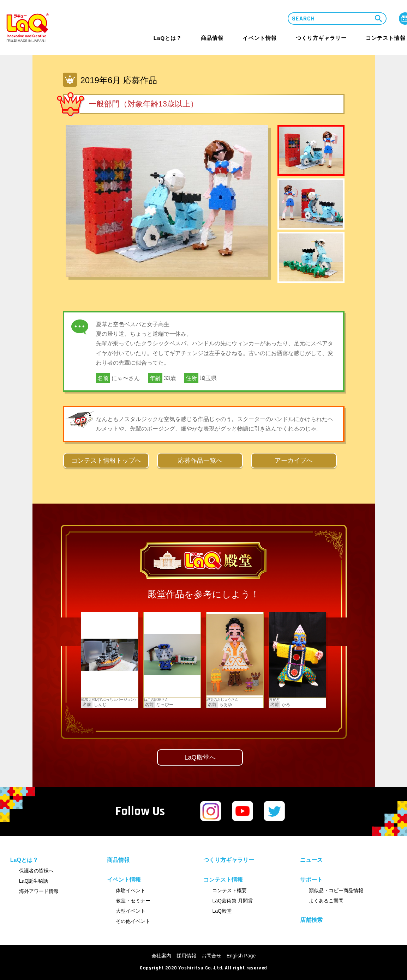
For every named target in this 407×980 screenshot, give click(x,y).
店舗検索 (311, 920)
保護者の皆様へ (36, 871)
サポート (311, 880)
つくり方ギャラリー (321, 38)
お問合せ (211, 956)
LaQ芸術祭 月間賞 (232, 901)
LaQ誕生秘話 (34, 881)
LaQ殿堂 (222, 911)
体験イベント (131, 890)
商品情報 (212, 38)
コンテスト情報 (385, 38)
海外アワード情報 (39, 891)
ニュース (311, 860)
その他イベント (133, 921)
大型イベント (131, 911)
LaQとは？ (168, 38)
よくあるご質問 (326, 901)
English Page (241, 956)
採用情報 (186, 956)
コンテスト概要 (229, 890)
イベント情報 (259, 38)
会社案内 (161, 956)
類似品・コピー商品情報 (336, 890)
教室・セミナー (133, 901)
